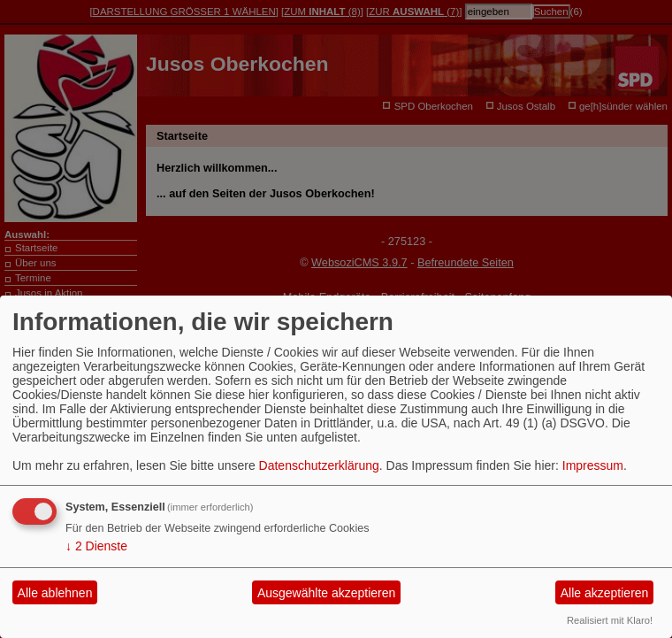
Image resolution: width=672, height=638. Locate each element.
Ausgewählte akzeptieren (326, 593)
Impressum (593, 465)
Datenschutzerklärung (319, 465)
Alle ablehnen (55, 593)
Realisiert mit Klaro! (610, 620)
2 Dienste (96, 546)
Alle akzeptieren (605, 593)
